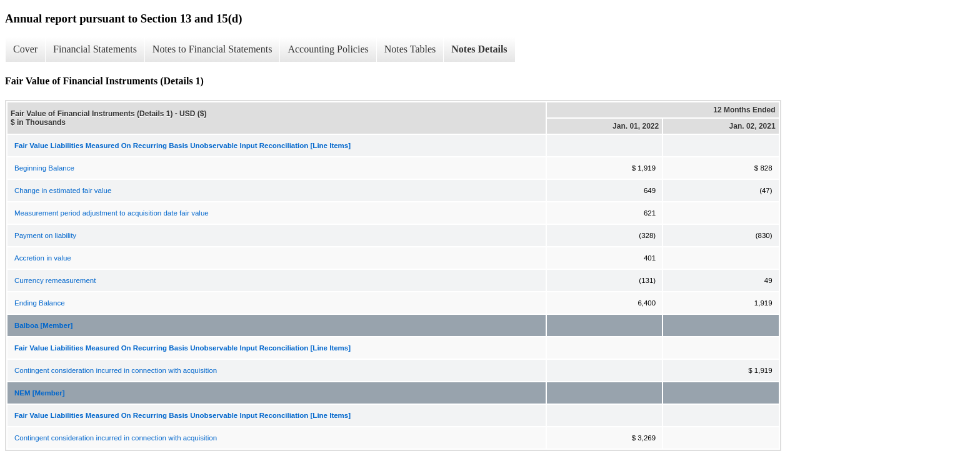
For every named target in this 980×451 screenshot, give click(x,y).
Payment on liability (45, 235)
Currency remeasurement (55, 280)
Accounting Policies (328, 49)
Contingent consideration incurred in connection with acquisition (116, 370)
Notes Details (479, 49)
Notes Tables (410, 49)
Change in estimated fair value (63, 191)
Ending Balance (40, 303)
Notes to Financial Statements (212, 49)
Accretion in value (43, 258)
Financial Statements (95, 49)
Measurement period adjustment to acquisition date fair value (112, 213)
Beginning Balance (44, 168)
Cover (25, 49)
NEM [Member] (40, 393)
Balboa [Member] (43, 325)
